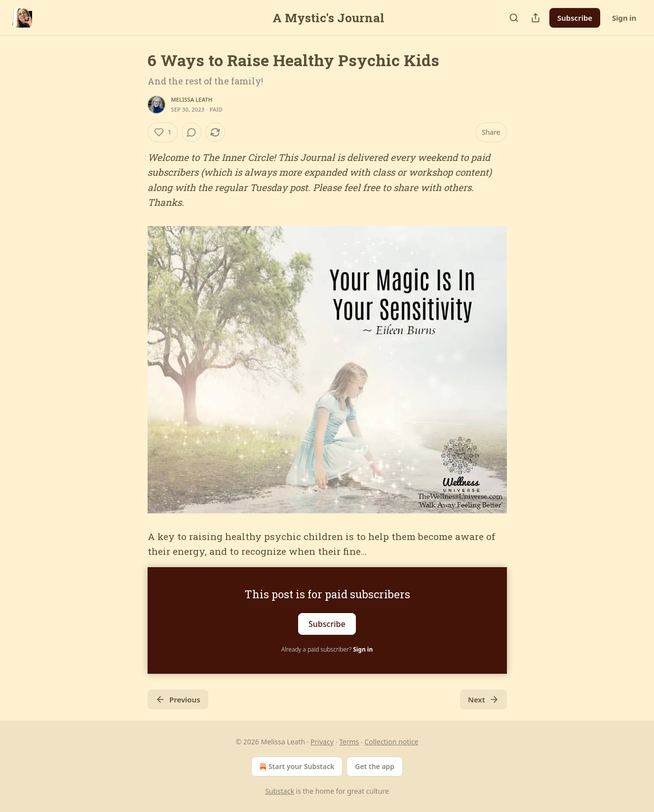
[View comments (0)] (192, 132)
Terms (349, 742)
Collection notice (391, 742)
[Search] (514, 18)
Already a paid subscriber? (327, 649)
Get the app (375, 766)
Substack (280, 791)
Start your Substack (296, 767)
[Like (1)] (163, 132)
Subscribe (575, 18)
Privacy (322, 742)
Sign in (624, 18)
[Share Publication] (536, 18)
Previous (178, 699)
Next (483, 699)
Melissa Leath (192, 99)
